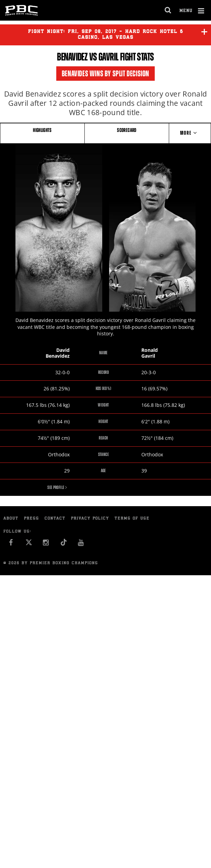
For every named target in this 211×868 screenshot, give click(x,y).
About (11, 519)
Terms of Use (132, 519)
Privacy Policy (90, 519)
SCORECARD (127, 130)
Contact (55, 519)
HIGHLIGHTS (42, 130)
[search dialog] (168, 10)
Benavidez (72, 57)
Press (32, 519)
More (190, 133)
